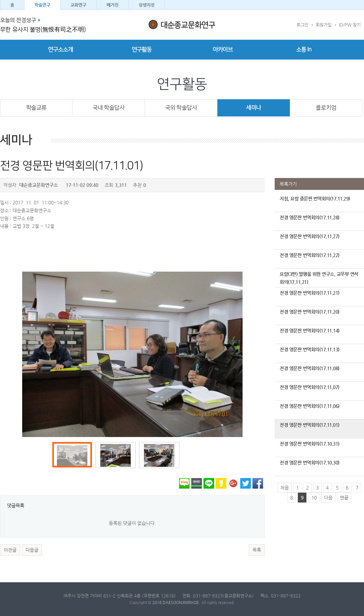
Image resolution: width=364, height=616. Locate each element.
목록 (257, 550)
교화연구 (78, 5)
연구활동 (142, 50)
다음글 (32, 550)
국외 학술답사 (181, 108)
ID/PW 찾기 (350, 25)
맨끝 (344, 498)
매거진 (113, 5)
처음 (285, 488)
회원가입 (324, 25)
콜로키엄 (326, 108)
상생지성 (147, 5)
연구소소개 (60, 50)
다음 (328, 498)
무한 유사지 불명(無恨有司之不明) (43, 30)
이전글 (10, 550)
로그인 (302, 25)
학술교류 (36, 108)
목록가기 (288, 184)
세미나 (254, 108)
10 (314, 498)
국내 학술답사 (109, 108)
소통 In (304, 50)
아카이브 (223, 50)
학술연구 (42, 5)
